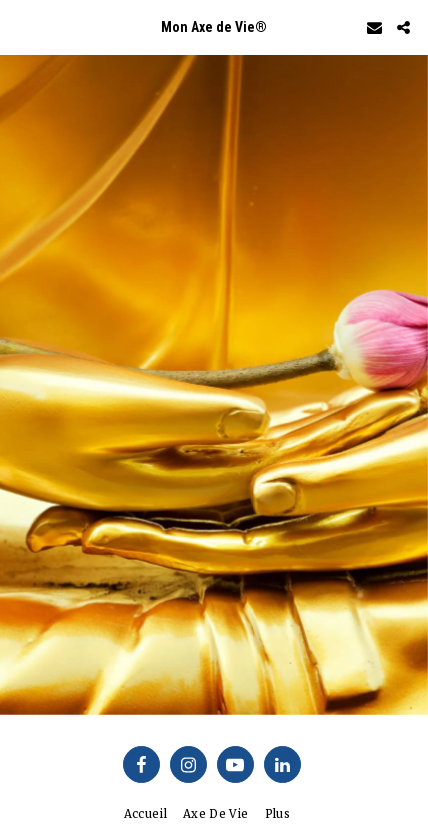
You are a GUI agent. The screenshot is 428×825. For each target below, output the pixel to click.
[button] (22, 26)
